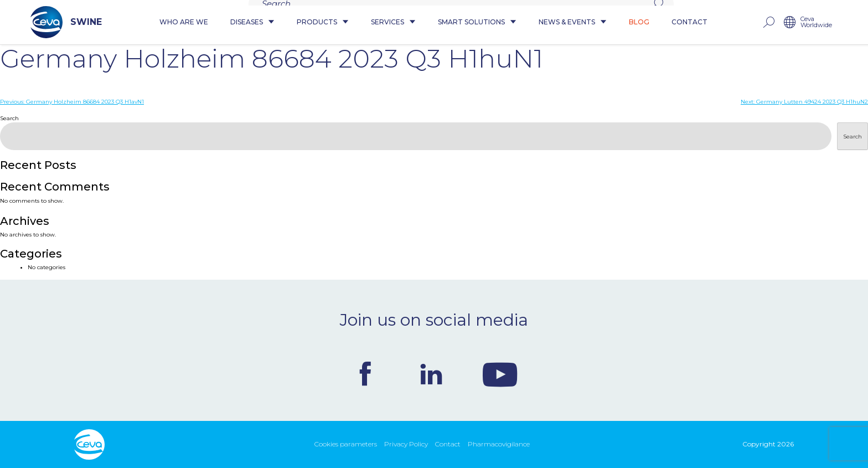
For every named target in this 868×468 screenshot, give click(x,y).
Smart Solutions (477, 22)
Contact (689, 22)
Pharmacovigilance (499, 444)
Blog (639, 22)
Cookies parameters (346, 444)
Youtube (500, 374)
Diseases (252, 22)
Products (323, 22)
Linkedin (431, 374)
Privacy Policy (406, 444)
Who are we (184, 22)
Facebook (365, 374)
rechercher (768, 22)
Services (393, 22)
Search (9, 118)
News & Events (573, 22)
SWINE (66, 22)
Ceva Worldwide (816, 22)
